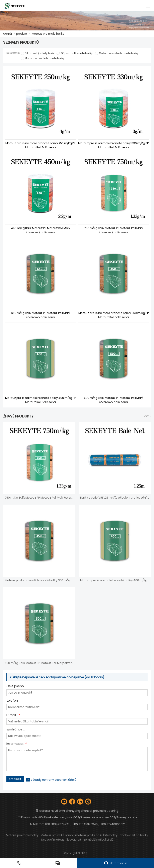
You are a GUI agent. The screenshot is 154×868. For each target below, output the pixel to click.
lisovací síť (74, 840)
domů (8, 34)
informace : (16, 744)
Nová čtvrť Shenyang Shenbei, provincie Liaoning (85, 811)
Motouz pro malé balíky (48, 34)
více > (147, 416)
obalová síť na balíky (134, 835)
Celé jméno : (16, 686)
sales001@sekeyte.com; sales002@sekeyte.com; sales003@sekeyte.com (84, 817)
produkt (22, 34)
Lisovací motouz (53, 840)
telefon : (13, 701)
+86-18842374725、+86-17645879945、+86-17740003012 (85, 824)
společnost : (16, 730)
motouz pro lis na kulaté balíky (96, 835)
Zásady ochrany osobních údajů (54, 780)
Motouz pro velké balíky (57, 835)
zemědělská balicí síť (98, 840)
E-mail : (13, 715)
